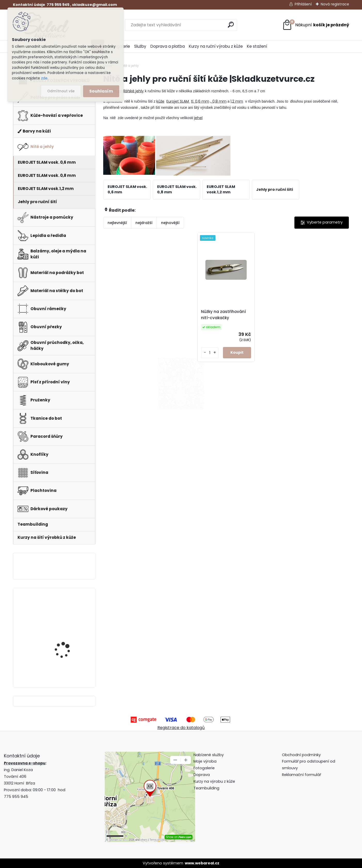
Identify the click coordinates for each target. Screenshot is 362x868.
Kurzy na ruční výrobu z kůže (216, 46)
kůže (160, 101)
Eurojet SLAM (178, 101)
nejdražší (144, 223)
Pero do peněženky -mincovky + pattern (65, 655)
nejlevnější (117, 223)
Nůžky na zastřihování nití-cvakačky (223, 315)
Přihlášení (303, 4)
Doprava (202, 775)
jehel (198, 118)
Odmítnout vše (61, 91)
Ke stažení (257, 46)
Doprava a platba (168, 46)
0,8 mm (219, 101)
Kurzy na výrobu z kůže (214, 781)
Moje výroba (205, 761)
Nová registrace (335, 4)
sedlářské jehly (131, 91)
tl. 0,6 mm (200, 101)
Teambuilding (206, 788)
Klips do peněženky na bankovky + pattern (67, 611)
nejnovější (170, 223)
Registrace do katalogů (181, 728)
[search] (231, 25)
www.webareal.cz (202, 863)
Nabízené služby (209, 755)
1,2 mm (237, 101)
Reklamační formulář (301, 775)
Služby (140, 46)
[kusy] (210, 353)
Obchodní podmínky (302, 755)
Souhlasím (101, 91)
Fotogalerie (204, 768)
